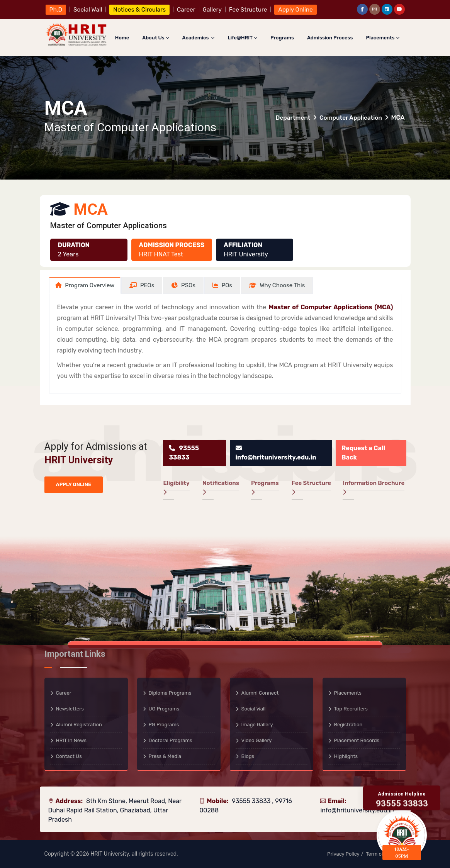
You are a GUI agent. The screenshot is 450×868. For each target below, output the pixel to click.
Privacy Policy (343, 854)
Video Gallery (257, 740)
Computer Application (350, 118)
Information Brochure (374, 487)
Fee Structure (311, 487)
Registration (348, 725)
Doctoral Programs (171, 740)
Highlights (346, 756)
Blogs (248, 756)
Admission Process (330, 38)
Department (290, 118)
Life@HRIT (242, 38)
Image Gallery (257, 725)
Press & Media (165, 756)
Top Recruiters (351, 709)
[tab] (85, 286)
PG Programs (164, 725)
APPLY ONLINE (74, 484)
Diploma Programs (170, 693)
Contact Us (69, 756)
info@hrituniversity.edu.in (357, 810)
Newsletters (70, 709)
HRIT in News (71, 740)
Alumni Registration (79, 725)
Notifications (221, 487)
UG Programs (164, 709)
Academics (199, 38)
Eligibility (176, 487)
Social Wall (254, 709)
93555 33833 (252, 801)
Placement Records (357, 740)
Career (64, 693)
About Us (155, 38)
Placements (382, 38)
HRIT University (110, 854)
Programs (282, 38)
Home (122, 38)
